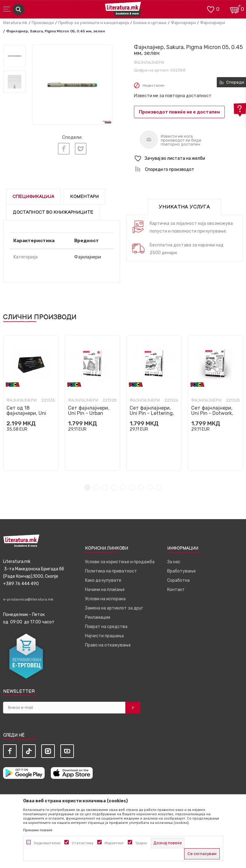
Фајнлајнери (183, 23)
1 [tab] (87, 488)
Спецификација (33, 197)
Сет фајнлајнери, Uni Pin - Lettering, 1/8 (152, 413)
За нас (174, 562)
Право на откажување (108, 645)
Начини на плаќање (105, 590)
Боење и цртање (150, 23)
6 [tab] (132, 488)
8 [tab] (150, 488)
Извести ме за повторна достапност (173, 96)
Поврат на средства (106, 627)
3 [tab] (105, 488)
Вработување (181, 571)
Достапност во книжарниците (53, 212)
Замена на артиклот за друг (114, 608)
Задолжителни (47, 843)
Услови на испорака (105, 599)
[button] (189, 159)
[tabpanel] (31, 403)
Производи (43, 23)
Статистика (83, 843)
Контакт (176, 590)
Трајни (141, 843)
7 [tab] (141, 488)
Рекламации (98, 617)
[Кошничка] (235, 9)
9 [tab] (159, 488)
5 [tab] (123, 488)
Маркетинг (114, 843)
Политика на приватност (111, 571)
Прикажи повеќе (38, 830)
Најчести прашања (104, 636)
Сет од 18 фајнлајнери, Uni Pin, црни (26, 413)
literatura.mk (15, 23)
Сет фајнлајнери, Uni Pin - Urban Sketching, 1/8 (89, 413)
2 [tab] (96, 488)
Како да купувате (103, 580)
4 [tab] (114, 488)
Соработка (178, 580)
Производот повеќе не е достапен (179, 112)
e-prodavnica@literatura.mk (28, 599)
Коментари (85, 197)
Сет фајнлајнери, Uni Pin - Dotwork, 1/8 (212, 413)
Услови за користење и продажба (120, 562)
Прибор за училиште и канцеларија (94, 23)
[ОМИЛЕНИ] (211, 9)
